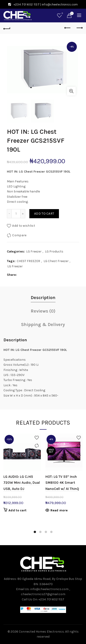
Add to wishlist (24, 226)
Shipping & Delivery (43, 325)
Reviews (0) (43, 311)
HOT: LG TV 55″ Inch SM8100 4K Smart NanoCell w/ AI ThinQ (62, 483)
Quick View (37, 454)
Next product (79, 28)
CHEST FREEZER (28, 261)
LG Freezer (34, 251)
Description (43, 298)
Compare (19, 235)
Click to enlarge (71, 91)
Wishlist (62, 14)
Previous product (68, 28)
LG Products (54, 251)
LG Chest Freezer (56, 261)
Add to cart (44, 214)
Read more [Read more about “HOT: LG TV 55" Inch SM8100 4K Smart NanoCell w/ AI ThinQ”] (59, 510)
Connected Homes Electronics (41, 632)
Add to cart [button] (17, 510)
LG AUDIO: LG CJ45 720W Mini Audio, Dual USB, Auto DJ (22, 483)
